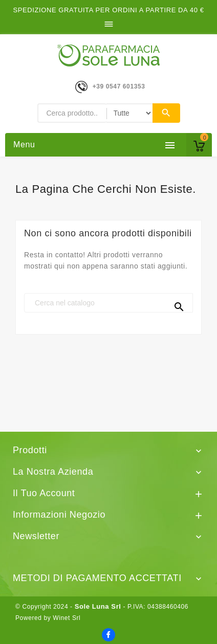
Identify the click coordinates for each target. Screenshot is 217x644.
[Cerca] (108, 303)
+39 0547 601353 (119, 86)
